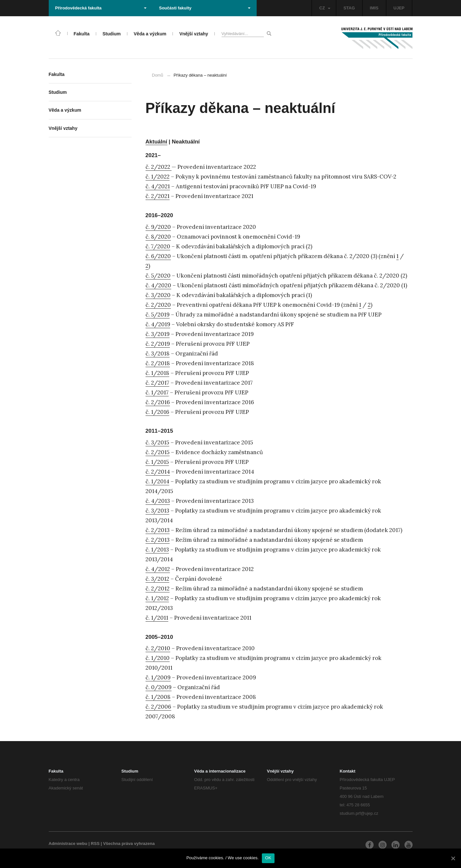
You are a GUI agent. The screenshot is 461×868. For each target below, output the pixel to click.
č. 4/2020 (158, 285)
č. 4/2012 (158, 569)
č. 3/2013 (157, 511)
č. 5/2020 (158, 276)
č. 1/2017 (157, 392)
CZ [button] (325, 8)
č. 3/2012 (157, 579)
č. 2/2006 (158, 707)
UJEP (399, 8)
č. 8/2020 (158, 237)
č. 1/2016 (157, 412)
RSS (95, 843)
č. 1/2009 (158, 677)
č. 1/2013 (157, 550)
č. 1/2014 (157, 481)
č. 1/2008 (158, 697)
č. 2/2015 (158, 452)
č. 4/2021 (158, 186)
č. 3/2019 (158, 334)
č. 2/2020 (158, 305)
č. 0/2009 (159, 687)
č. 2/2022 (159, 167)
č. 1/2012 (157, 598)
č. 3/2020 (158, 295)
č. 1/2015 (157, 462)
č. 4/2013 (158, 501)
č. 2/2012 (158, 589)
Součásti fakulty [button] (205, 8)
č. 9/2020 (158, 227)
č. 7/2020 (158, 246)
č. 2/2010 (158, 648)
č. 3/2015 (157, 442)
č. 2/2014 (158, 472)
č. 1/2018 (157, 373)
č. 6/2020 (158, 256)
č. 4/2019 (158, 324)
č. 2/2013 (158, 530)
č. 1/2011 (157, 618)
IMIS (374, 8)
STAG (349, 8)
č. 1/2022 (158, 177)
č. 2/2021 (158, 196)
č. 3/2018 (158, 353)
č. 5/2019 (158, 315)
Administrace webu (68, 843)
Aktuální (156, 142)
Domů (158, 75)
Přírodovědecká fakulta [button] (101, 8)
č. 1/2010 (158, 658)
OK (268, 858)
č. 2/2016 (158, 402)
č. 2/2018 (158, 363)
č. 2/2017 (157, 383)
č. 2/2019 (158, 344)
